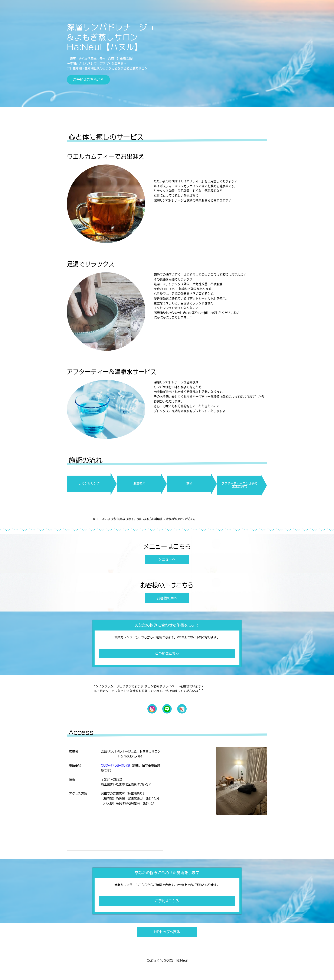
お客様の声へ (167, 598)
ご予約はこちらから (88, 80)
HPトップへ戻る (167, 932)
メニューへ (167, 559)
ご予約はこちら (167, 653)
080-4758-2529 (116, 765)
